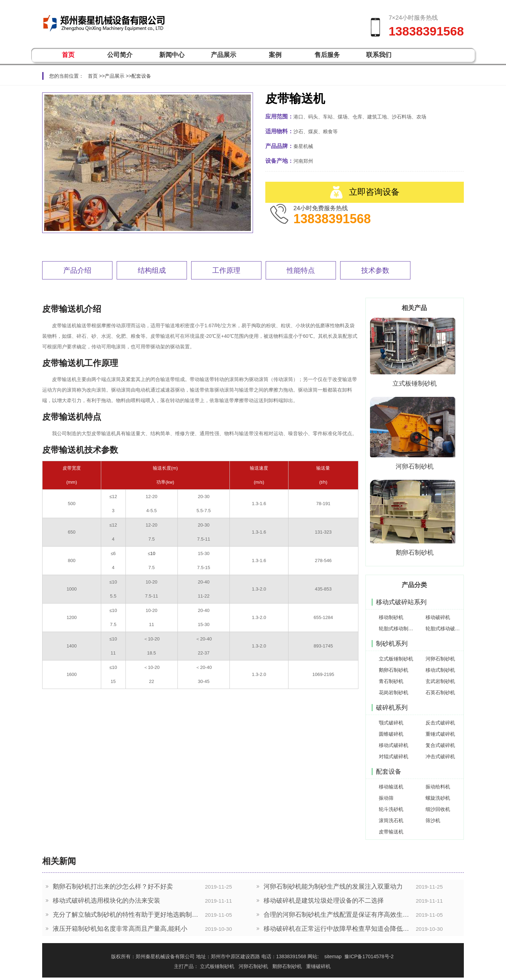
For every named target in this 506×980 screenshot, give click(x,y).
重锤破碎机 (318, 966)
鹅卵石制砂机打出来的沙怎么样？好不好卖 (113, 887)
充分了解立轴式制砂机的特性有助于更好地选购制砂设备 (127, 915)
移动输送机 (391, 787)
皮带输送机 (391, 832)
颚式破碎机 (391, 723)
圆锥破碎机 (391, 734)
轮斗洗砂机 (391, 809)
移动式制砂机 (440, 670)
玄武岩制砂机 (440, 681)
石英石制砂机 (440, 692)
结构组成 (152, 270)
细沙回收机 (438, 809)
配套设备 (141, 76)
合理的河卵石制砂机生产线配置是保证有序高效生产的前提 (338, 915)
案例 (275, 55)
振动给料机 (438, 787)
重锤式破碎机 (440, 734)
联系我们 (379, 55)
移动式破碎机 (394, 745)
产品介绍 (77, 270)
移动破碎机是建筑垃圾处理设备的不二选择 (324, 901)
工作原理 (226, 270)
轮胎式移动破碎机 (443, 628)
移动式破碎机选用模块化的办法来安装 (106, 901)
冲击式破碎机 (440, 756)
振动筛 (386, 798)
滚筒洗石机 (391, 820)
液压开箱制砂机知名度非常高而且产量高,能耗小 (120, 929)
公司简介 (120, 55)
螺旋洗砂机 (438, 798)
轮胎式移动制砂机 (397, 628)
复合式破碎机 (440, 745)
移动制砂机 (391, 617)
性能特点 (301, 270)
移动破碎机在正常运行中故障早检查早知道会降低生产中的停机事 (338, 929)
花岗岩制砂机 (394, 692)
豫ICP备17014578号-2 (369, 956)
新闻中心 (172, 55)
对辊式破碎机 (394, 756)
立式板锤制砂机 (415, 383)
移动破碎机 (438, 617)
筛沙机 (433, 820)
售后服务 (327, 55)
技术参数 (375, 270)
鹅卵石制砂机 (415, 553)
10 (153, 553)
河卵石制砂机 (415, 466)
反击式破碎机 (440, 723)
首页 (68, 55)
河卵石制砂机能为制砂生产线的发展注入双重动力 (333, 887)
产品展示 (223, 55)
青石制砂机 (391, 681)
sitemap (333, 956)
